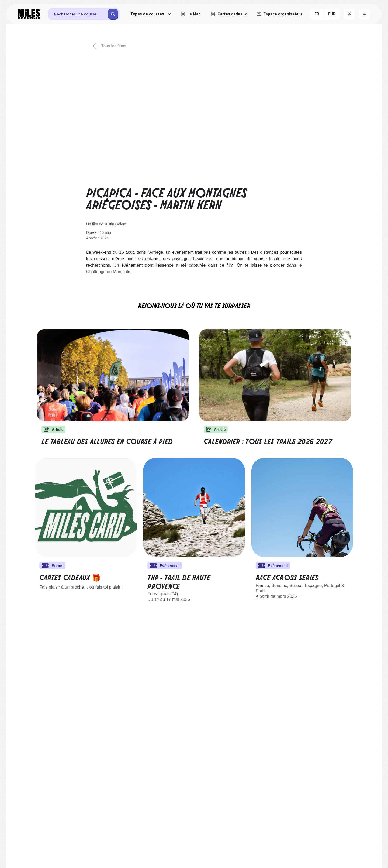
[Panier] (365, 14)
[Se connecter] (349, 14)
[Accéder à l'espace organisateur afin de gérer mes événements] (279, 14)
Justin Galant (115, 224)
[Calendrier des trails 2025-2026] (275, 375)
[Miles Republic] (29, 14)
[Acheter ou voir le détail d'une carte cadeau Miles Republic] (229, 14)
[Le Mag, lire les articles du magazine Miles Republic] (190, 14)
